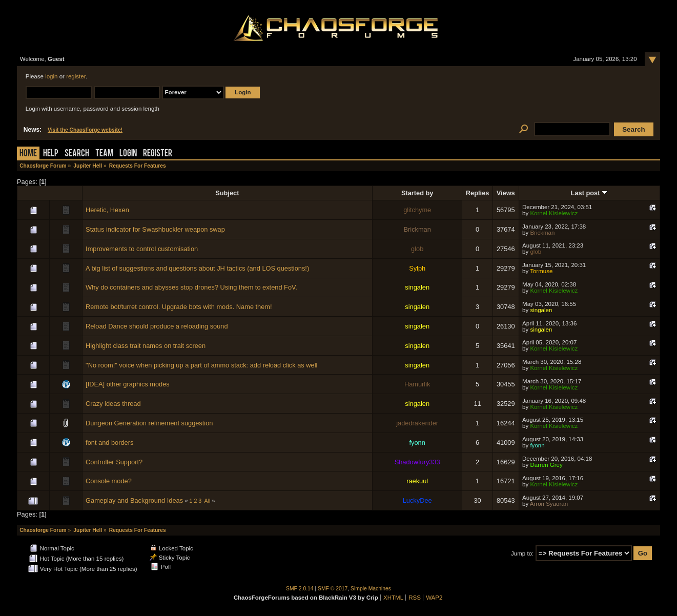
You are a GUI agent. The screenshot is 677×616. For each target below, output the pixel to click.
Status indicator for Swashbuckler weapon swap (155, 229)
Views (506, 193)
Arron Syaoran (549, 504)
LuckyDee (417, 500)
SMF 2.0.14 (300, 589)
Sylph (417, 268)
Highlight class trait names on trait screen (146, 346)
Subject (227, 193)
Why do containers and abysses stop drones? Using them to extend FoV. (191, 287)
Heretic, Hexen (107, 210)
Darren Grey (546, 465)
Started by (417, 193)
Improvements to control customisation (142, 249)
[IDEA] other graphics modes (128, 384)
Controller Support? (114, 462)
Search (77, 154)
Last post (589, 193)
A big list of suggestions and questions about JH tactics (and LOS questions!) (197, 268)
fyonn (417, 443)
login (51, 76)
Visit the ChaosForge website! (85, 130)
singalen (417, 287)
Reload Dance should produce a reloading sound (157, 326)
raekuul (417, 481)
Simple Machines (371, 589)
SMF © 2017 (333, 589)
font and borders (109, 443)
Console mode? (109, 481)
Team (104, 154)
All (208, 501)
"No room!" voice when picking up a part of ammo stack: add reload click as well (201, 365)
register (76, 76)
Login (128, 154)
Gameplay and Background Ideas (134, 500)
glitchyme (417, 210)
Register (158, 154)
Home (28, 154)
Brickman (417, 229)
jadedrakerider (417, 423)
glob (417, 249)
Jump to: (522, 553)
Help (51, 154)
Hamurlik (417, 384)
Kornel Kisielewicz (554, 213)
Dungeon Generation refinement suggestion (149, 423)
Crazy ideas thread (113, 404)
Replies (478, 193)
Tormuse (541, 271)
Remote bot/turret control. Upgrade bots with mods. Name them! (179, 307)
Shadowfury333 (417, 462)
